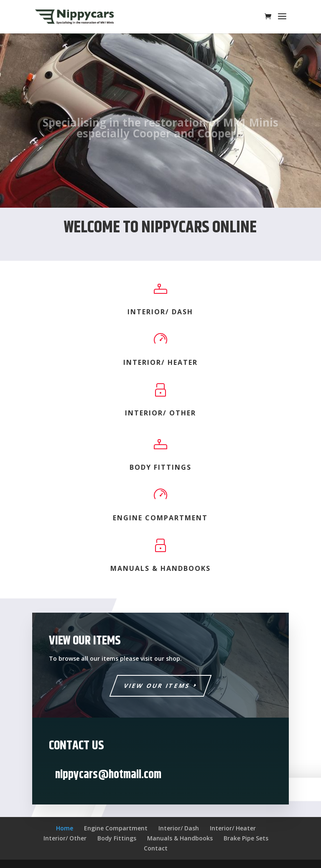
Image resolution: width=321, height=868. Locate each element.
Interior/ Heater (160, 362)
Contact (156, 848)
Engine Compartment (160, 518)
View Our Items (157, 686)
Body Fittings (160, 467)
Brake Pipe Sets (246, 838)
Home (65, 828)
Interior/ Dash (160, 312)
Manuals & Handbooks (160, 568)
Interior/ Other (160, 413)
